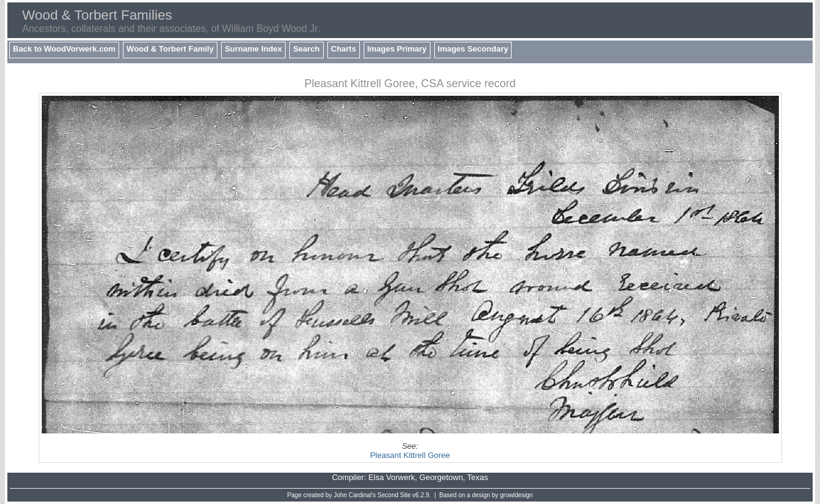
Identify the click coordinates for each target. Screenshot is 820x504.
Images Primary (397, 49)
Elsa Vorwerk (392, 477)
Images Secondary (473, 49)
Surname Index (253, 49)
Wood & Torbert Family (170, 49)
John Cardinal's (355, 495)
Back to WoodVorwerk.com (64, 49)
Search (306, 49)
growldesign (516, 495)
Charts (344, 49)
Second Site (394, 495)
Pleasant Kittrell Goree (410, 455)
